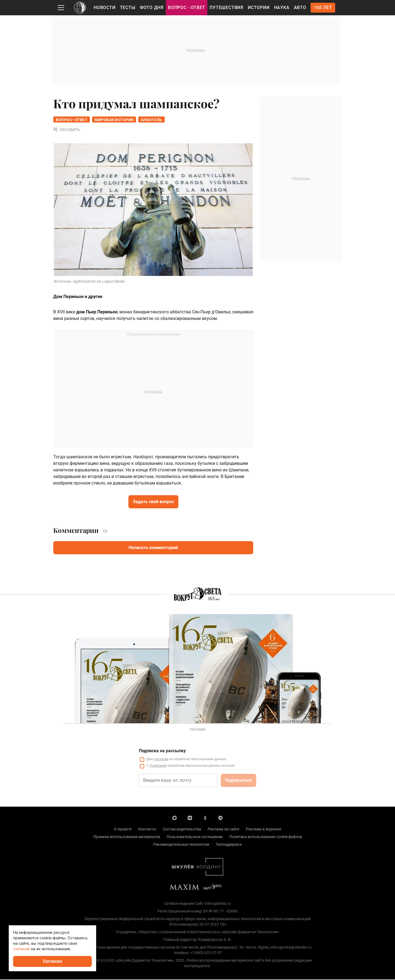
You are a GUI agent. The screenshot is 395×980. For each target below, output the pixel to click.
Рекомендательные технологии (181, 845)
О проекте (123, 830)
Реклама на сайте (223, 830)
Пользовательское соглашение (195, 837)
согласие (161, 760)
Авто (300, 8)
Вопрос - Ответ (187, 8)
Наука (282, 8)
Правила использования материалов (127, 837)
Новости (105, 8)
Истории (259, 8)
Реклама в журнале (263, 830)
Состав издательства (182, 830)
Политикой (158, 766)
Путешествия (226, 8)
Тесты (128, 8)
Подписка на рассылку (162, 751)
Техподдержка (229, 845)
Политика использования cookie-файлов (266, 837)
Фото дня (152, 8)
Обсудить (67, 130)
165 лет (323, 8)
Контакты (147, 830)
